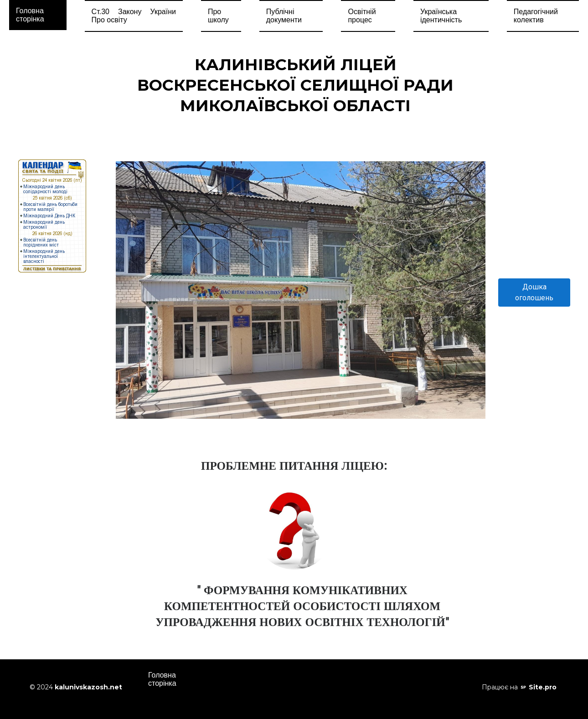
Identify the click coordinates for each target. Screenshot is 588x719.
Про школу (218, 16)
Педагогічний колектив (536, 16)
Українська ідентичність (441, 16)
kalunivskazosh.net (88, 687)
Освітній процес (362, 16)
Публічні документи (284, 16)
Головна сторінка (30, 15)
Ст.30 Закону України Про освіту (134, 16)
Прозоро (333, 676)
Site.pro (543, 687)
